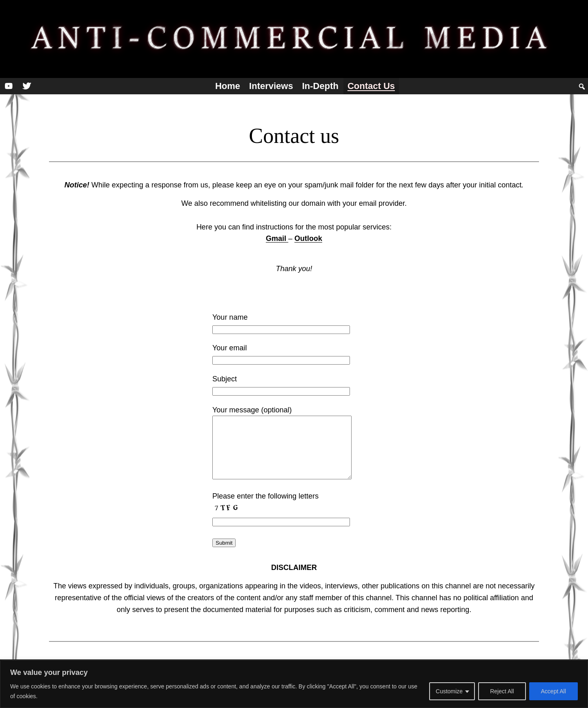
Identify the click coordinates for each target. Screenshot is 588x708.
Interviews (271, 86)
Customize (449, 691)
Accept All (553, 691)
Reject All (502, 691)
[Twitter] (27, 86)
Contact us (371, 86)
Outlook (308, 238)
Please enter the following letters (265, 496)
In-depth (320, 86)
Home (228, 86)
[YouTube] (9, 86)
